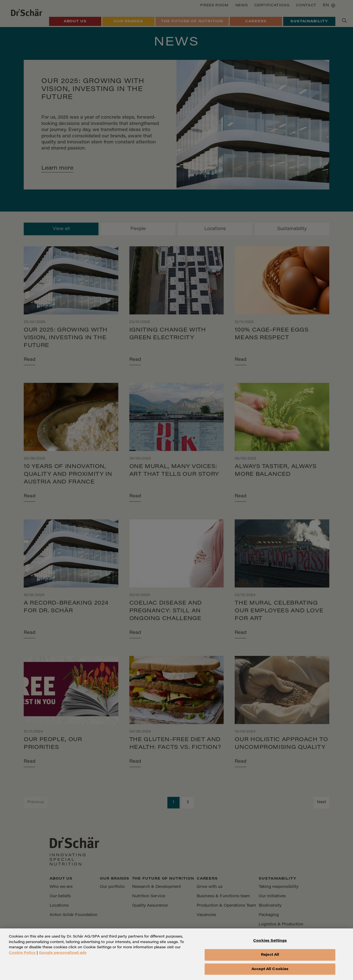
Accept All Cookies (270, 973)
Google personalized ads (63, 957)
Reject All (270, 959)
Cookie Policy (22, 957)
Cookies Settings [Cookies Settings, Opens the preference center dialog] (270, 945)
